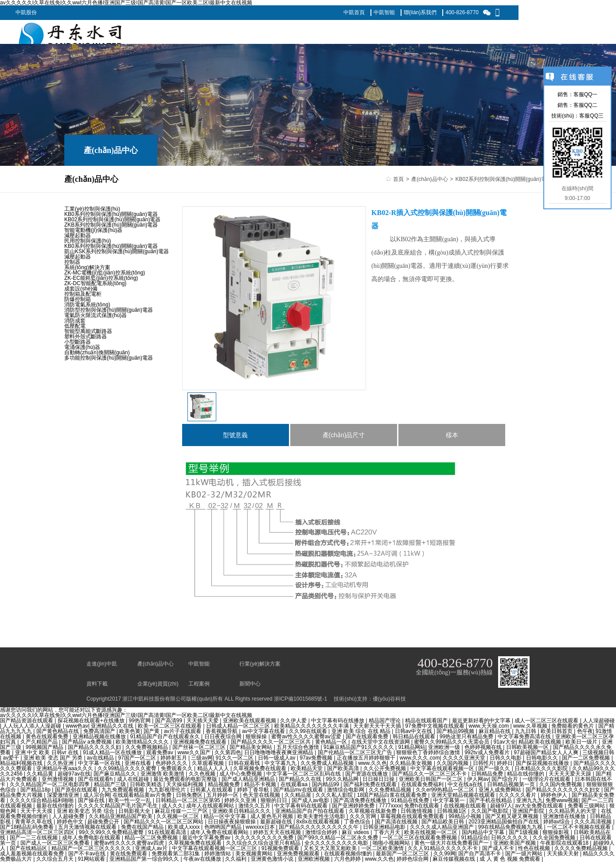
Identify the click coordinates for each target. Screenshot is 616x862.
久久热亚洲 (61, 763)
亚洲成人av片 (152, 848)
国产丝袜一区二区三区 (200, 747)
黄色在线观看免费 (48, 737)
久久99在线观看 (309, 731)
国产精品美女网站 (251, 747)
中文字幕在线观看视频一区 (443, 768)
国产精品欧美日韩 (443, 822)
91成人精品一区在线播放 (113, 752)
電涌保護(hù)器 (82, 347)
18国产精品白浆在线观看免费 (393, 795)
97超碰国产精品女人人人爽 (547, 752)
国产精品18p (36, 790)
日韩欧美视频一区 (528, 747)
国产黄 (152, 731)
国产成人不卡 (499, 848)
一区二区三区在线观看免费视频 (420, 838)
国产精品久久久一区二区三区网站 (164, 822)
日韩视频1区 (452, 811)
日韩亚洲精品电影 (385, 827)
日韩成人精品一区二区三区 (239, 726)
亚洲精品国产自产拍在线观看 (310, 811)
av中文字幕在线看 (264, 731)
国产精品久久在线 (301, 779)
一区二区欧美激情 (383, 848)
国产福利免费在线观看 (371, 784)
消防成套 (75, 321)
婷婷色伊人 (555, 795)
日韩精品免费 (488, 774)
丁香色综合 (358, 822)
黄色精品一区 (332, 742)
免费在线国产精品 (143, 827)
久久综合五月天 (56, 859)
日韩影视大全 (135, 811)
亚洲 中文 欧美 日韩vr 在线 (48, 752)
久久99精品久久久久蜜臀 (128, 768)
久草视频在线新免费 (373, 811)
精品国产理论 (385, 721)
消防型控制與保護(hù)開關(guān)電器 (109, 310)
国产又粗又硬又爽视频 (513, 816)
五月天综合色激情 (298, 747)
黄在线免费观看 (129, 854)
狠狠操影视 (556, 832)
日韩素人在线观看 (212, 790)
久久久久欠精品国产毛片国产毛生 (119, 806)
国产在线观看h (96, 779)
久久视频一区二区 (178, 816)
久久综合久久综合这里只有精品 (264, 843)
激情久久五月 (255, 806)
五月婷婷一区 (223, 795)
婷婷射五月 (174, 758)
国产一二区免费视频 (587, 758)
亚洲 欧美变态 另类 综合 (86, 811)
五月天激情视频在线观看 (88, 827)
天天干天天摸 (37, 811)
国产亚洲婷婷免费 (354, 806)
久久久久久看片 (518, 795)
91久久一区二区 (236, 758)
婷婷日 (505, 763)
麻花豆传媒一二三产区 (182, 811)
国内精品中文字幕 (484, 832)
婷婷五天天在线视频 (278, 832)
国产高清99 (170, 721)
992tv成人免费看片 (488, 752)
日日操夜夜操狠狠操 (232, 822)
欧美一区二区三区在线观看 (170, 726)
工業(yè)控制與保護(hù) (92, 209)
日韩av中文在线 (414, 731)
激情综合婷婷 (322, 832)
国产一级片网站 (524, 854)
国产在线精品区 (29, 848)
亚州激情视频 (58, 779)
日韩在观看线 (245, 763)
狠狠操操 (257, 737)
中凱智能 (384, 12)
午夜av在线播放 (203, 859)
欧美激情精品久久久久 (143, 742)
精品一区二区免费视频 (152, 838)
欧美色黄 (130, 731)
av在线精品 (101, 758)
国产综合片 (505, 779)
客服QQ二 (586, 105)
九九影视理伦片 (168, 790)
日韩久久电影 (506, 758)
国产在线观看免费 (368, 737)
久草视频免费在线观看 (260, 768)
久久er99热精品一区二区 (446, 790)
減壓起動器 (78, 235)
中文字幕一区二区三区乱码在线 (304, 774)
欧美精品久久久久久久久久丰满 (312, 726)
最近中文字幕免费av (207, 838)
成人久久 (172, 806)
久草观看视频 (209, 763)
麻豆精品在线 (495, 731)
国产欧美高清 (344, 768)
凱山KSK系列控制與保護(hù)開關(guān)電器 (117, 251)
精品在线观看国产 (427, 721)
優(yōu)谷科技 (389, 699)
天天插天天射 (563, 854)
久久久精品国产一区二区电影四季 (50, 784)
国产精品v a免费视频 (88, 742)
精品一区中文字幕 (225, 816)
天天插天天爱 (203, 721)
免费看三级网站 (587, 806)
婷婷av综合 (558, 822)
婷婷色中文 (71, 822)
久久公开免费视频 (385, 768)
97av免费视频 (317, 758)
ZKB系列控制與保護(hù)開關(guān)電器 (111, 225)
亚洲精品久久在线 (113, 726)
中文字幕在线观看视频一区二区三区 (215, 848)
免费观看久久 (177, 768)
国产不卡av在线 (88, 854)
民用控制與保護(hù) (88, 241)
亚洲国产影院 (529, 811)
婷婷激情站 (218, 854)
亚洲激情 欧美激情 (163, 774)
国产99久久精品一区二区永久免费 (338, 838)
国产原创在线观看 (77, 790)
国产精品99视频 (456, 731)
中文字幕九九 (281, 763)
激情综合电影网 (346, 790)
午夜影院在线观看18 (565, 843)
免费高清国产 (100, 731)
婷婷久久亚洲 (241, 800)
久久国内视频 (453, 763)
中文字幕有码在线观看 (302, 806)
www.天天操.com (490, 726)
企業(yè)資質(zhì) (158, 684)
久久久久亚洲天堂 (465, 758)
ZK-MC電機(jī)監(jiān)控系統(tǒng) (105, 273)
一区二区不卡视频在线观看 (579, 827)
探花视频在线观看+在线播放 (92, 721)
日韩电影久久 (543, 758)
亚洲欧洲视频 (314, 859)
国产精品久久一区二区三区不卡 (430, 774)
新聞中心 (250, 684)
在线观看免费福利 (423, 784)
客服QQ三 (591, 116)
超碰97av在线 (74, 774)
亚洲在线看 (138, 763)
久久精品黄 (41, 774)
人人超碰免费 (69, 816)
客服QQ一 (586, 94)
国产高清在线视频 (397, 822)
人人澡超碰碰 (599, 721)
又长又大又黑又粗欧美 (331, 848)
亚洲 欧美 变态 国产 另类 (54, 758)
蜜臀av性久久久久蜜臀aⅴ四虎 (130, 843)
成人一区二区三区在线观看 (547, 721)
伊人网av (478, 779)
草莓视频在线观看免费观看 (413, 816)
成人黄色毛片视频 (272, 816)
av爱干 (12, 758)
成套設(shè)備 (81, 289)
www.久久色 (372, 763)
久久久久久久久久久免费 (265, 838)
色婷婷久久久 (172, 763)
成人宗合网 (97, 795)
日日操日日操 (379, 779)
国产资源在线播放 (367, 774)
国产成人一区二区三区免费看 (56, 843)
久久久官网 (364, 816)
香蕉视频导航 (222, 731)
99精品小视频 (466, 816)
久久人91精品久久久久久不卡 (443, 848)
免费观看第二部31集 (177, 854)
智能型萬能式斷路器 (88, 331)
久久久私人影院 (335, 795)
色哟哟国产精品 (224, 827)
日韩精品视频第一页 (512, 784)
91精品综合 (474, 838)
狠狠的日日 (275, 800)
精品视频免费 (224, 784)
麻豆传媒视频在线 (454, 859)
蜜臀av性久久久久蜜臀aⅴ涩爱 (307, 737)
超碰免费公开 (104, 822)
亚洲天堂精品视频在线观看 (464, 795)
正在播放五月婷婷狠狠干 (367, 758)
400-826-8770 (462, 12)
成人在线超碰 (134, 779)
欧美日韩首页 (557, 731)
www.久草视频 (531, 726)
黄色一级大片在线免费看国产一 (452, 843)
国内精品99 (326, 784)
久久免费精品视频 (391, 790)
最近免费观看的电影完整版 (186, 779)
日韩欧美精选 (146, 784)
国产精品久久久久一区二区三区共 (271, 742)
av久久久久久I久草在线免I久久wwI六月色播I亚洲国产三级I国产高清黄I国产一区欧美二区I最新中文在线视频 (126, 715)
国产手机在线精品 (491, 800)
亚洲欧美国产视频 (515, 843)
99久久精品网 (343, 779)
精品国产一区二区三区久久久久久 (92, 848)
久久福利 (236, 859)
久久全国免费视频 (555, 838)
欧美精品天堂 (307, 768)
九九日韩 (526, 731)
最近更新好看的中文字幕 (482, 721)
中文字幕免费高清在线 (525, 737)
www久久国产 (195, 752)
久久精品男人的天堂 (573, 811)
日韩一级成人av (277, 758)
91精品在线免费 (411, 800)
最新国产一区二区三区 (403, 854)
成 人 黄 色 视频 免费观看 (511, 859)
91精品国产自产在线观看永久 (166, 737)
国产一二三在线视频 (34, 838)
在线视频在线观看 (466, 806)
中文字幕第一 (450, 800)
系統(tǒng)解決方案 (87, 267)
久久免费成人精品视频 (328, 763)
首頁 (398, 179)
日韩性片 (483, 763)
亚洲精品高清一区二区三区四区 (38, 832)
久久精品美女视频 (411, 763)
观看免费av (160, 752)
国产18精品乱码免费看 (28, 827)
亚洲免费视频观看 (299, 854)
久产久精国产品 (40, 742)
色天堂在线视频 (262, 795)
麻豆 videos (356, 832)
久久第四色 (228, 752)
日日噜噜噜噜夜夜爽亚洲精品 (279, 752)
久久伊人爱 (294, 721)
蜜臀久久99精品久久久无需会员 (452, 742)
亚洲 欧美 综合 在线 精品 (362, 731)
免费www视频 (562, 800)
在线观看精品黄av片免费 (143, 795)
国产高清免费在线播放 (361, 800)
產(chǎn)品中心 (429, 179)
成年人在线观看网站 (211, 806)
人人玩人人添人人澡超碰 (33, 726)
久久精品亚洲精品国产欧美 (121, 816)
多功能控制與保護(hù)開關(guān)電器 (109, 358)
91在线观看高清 (168, 832)
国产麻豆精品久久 (115, 774)
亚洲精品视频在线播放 (100, 737)
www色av (77, 726)
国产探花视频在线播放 (543, 763)
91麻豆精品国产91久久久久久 (359, 747)
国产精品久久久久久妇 (95, 747)
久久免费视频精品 (147, 747)
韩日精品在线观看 (415, 737)
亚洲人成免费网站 (501, 790)
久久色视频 (203, 774)
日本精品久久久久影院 (542, 768)
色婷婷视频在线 (484, 747)
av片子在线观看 (183, 731)
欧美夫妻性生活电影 (322, 816)
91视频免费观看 (281, 848)
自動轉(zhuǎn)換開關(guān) (97, 353)
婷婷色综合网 (413, 859)
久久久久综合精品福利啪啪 (42, 800)
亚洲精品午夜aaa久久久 (65, 768)
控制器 (72, 262)
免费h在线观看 (422, 806)
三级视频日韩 (598, 752)
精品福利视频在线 (22, 763)
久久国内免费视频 (561, 784)
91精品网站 (411, 747)
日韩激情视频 (417, 811)
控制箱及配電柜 (83, 294)
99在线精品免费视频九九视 (511, 827)
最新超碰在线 (277, 822)
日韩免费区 (190, 795)
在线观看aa (295, 784)
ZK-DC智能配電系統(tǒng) (95, 283)
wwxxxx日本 (261, 827)
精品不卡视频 (261, 784)
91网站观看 (92, 859)
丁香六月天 (388, 832)
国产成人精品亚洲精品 (249, 779)
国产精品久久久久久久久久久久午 (319, 827)
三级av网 (202, 758)
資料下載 (97, 684)
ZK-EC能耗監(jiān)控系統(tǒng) (101, 278)
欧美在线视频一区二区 (431, 832)
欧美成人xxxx (185, 827)
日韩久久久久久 (510, 838)
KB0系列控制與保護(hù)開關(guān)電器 (111, 214)
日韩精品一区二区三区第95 (189, 800)
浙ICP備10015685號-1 (300, 699)
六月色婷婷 (348, 859)
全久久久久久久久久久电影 (337, 843)
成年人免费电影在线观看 (92, 838)
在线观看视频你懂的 (349, 854)
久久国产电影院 (490, 811)
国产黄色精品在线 (58, 731)
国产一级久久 (495, 768)
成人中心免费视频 (241, 774)
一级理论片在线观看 (547, 779)
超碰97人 (501, 806)
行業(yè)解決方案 (260, 664)
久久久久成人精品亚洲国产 (443, 827)
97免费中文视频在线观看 (435, 726)
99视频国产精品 (45, 747)
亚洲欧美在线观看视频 (250, 721)
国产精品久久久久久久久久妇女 (563, 790)
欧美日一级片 (582, 742)
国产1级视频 (524, 832)
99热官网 (141, 721)
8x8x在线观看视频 (319, 822)
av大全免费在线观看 (540, 806)
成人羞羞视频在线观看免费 (33, 854)
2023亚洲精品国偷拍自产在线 (504, 822)
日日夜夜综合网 (224, 737)
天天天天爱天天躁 (571, 774)
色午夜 (585, 731)
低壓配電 (75, 326)
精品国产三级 (111, 784)
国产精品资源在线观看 (27, 721)
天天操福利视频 (185, 784)
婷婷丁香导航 (254, 790)
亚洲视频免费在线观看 (201, 742)
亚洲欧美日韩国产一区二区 (431, 779)
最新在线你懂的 (56, 806)
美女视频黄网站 (255, 854)
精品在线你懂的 (526, 774)
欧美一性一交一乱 (131, 800)
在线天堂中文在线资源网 (381, 742)
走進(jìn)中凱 (102, 664)
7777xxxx (390, 806)
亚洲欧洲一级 (445, 747)
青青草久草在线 (34, 822)
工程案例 (199, 684)
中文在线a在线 (466, 784)
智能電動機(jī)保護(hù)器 (93, 230)
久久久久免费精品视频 (582, 848)
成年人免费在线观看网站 (220, 832)
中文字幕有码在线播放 (338, 721)
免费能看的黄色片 (573, 726)
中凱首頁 (354, 12)
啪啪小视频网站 (392, 843)
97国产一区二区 (138, 758)
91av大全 (505, 742)
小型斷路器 (78, 342)
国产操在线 (92, 800)
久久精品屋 (298, 795)
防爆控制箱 (78, 299)
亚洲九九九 (530, 800)
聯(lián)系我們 (420, 12)
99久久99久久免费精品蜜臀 (112, 832)
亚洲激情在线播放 (565, 816)
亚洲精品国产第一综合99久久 (145, 859)
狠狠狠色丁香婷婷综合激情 (429, 752)
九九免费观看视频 (123, 790)
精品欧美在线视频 (540, 742)
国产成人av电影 (311, 800)
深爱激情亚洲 (64, 795)
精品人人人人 (214, 768)
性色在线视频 (535, 848)
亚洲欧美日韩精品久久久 (242, 811)
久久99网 (444, 854)
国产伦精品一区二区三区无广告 (356, 752)
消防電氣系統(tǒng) (87, 305)
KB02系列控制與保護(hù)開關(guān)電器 (504, 179)
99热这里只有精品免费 (467, 737)
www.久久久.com (420, 758)
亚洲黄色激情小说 (273, 859)
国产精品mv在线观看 (299, 790)
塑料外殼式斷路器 (86, 337)
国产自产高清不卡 (480, 854)
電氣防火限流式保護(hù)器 (96, 315)
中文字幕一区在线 (100, 763)
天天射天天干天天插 (378, 726)
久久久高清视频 (594, 822)
